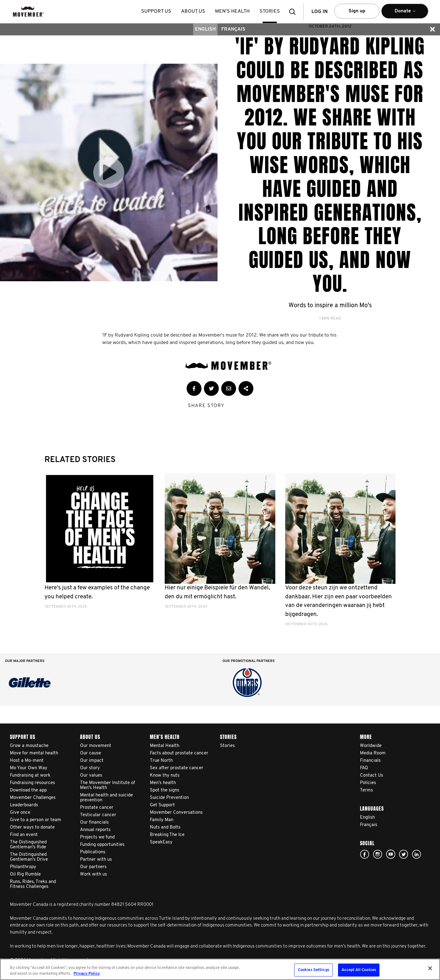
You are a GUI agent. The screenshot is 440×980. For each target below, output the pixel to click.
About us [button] (193, 11)
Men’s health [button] (232, 11)
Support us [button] (156, 11)
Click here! (378, 854)
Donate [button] (405, 14)
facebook (365, 854)
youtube (391, 854)
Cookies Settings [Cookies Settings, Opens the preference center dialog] (313, 970)
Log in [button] (319, 12)
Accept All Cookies (359, 970)
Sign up (357, 11)
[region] (220, 969)
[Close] (430, 968)
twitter (404, 854)
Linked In (417, 854)
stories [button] (270, 11)
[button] (294, 12)
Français (233, 29)
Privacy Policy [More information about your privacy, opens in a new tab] (87, 974)
